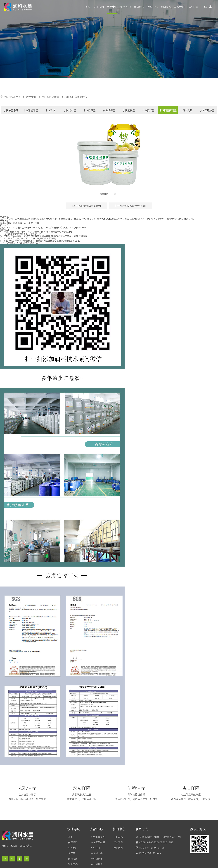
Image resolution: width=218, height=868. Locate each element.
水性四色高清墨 (50, 97)
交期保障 (82, 788)
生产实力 (126, 7)
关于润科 (99, 7)
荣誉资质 (139, 7)
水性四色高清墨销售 (76, 97)
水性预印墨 (148, 110)
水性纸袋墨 (129, 110)
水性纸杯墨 (109, 110)
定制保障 (27, 788)
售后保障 (191, 788)
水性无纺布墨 (31, 110)
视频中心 (152, 7)
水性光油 (50, 110)
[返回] (116, 194)
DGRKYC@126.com (150, 853)
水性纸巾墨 (70, 110)
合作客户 (73, 848)
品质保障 (136, 788)
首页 (88, 7)
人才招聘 (193, 7)
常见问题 (118, 848)
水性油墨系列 (11, 110)
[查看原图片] (105, 194)
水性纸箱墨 (89, 110)
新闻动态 (166, 7)
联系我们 (179, 7)
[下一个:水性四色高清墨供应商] (130, 206)
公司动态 (118, 837)
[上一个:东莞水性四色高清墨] (87, 206)
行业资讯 (118, 842)
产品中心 (112, 7)
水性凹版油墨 (207, 110)
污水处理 (187, 110)
